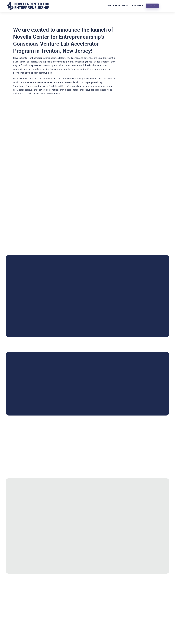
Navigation (138, 6)
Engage (152, 6)
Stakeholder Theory (117, 6)
